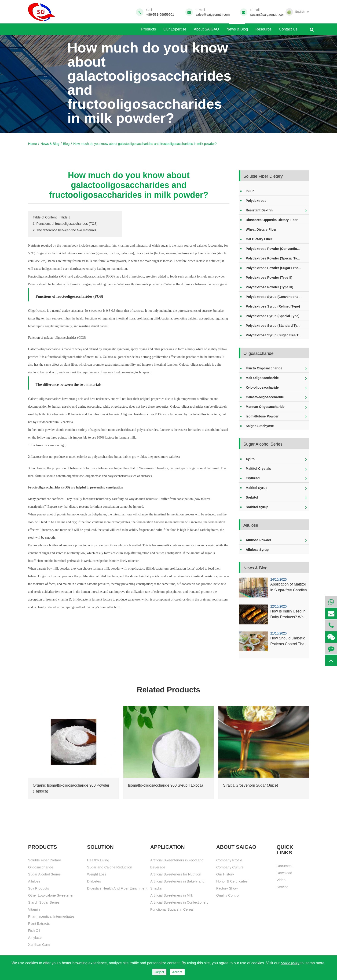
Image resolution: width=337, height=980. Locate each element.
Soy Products (38, 888)
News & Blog (237, 27)
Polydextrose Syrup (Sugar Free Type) (275, 335)
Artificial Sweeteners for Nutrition (176, 874)
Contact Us (288, 27)
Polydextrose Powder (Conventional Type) (277, 249)
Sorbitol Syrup (257, 507)
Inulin (250, 191)
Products (148, 27)
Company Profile (229, 860)
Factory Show (227, 888)
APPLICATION (167, 847)
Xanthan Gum (39, 944)
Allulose (251, 525)
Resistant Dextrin (259, 210)
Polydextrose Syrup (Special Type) (273, 316)
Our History (225, 874)
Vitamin (34, 909)
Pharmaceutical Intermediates (51, 916)
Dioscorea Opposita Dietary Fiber (272, 220)
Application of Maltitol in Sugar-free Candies (289, 587)
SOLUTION (100, 847)
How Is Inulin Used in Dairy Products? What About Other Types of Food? (289, 615)
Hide (64, 217)
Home (32, 144)
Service (282, 887)
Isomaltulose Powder (262, 416)
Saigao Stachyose (260, 426)
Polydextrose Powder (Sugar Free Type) (277, 268)
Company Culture (230, 867)
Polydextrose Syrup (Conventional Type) (277, 297)
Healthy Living (98, 860)
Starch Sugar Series (44, 902)
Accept (177, 972)
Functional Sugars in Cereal (172, 909)
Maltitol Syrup (257, 488)
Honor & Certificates (232, 881)
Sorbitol (252, 497)
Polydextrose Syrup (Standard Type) (274, 326)
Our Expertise (175, 27)
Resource (263, 27)
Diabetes (94, 881)
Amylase (35, 937)
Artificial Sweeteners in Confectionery (179, 902)
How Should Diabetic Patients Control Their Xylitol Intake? (288, 642)
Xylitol (251, 459)
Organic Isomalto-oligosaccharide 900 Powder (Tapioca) (71, 788)
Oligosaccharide (258, 353)
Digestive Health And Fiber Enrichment (117, 888)
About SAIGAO (206, 27)
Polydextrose (256, 201)
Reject (159, 972)
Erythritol (253, 478)
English (300, 12)
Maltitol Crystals (258, 469)
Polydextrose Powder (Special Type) (274, 258)
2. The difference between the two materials (64, 230)
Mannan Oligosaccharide (265, 407)
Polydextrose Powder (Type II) (269, 278)
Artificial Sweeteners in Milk (172, 895)
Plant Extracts (39, 923)
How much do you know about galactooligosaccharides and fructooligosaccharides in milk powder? (145, 144)
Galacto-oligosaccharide (265, 397)
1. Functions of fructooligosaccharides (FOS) (65, 224)
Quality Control (228, 895)
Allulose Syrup (257, 550)
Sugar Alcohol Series (263, 444)
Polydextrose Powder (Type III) (269, 287)
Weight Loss (97, 874)
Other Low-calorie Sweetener (51, 895)
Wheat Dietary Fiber (261, 229)
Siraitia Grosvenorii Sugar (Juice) (251, 785)
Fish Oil (34, 930)
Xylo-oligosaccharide (262, 387)
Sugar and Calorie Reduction (110, 867)
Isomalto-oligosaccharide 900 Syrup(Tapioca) (165, 785)
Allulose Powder (258, 540)
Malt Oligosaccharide (262, 378)
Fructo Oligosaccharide (264, 368)
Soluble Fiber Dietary (263, 176)
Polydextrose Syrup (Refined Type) (273, 306)
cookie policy (290, 963)
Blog (66, 144)
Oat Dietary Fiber (259, 239)
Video (281, 880)
